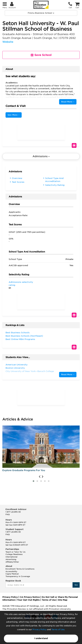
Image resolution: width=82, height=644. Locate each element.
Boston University (15, 368)
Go (76, 585)
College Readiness (14, 554)
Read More (68, 102)
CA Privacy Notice (30, 597)
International (11, 557)
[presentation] (40, 477)
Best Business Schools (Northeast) (24, 336)
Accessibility (11, 571)
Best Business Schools (18, 333)
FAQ (8, 514)
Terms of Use (58, 629)
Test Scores (18, 182)
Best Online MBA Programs (20, 339)
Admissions (41, 156)
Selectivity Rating (55, 185)
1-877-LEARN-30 (13, 512)
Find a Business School (41, 13)
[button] (33, 481)
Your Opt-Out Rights (28, 600)
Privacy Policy (39, 629)
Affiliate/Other (12, 562)
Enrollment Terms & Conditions (20, 569)
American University (17, 365)
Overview (17, 178)
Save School (74, 145)
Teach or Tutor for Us (15, 552)
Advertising (11, 559)
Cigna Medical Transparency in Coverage (18, 575)
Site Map (63, 600)
